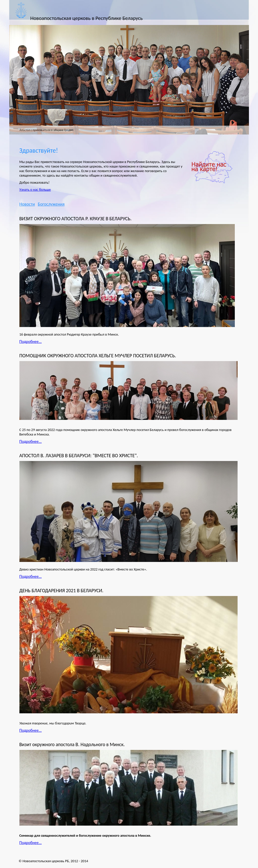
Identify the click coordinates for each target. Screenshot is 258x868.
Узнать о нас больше (35, 189)
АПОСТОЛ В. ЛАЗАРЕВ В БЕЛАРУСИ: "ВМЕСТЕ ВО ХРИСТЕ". (79, 456)
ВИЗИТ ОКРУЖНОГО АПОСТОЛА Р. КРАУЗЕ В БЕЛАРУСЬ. (76, 219)
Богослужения (51, 204)
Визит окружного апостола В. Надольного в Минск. (72, 744)
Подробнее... (31, 342)
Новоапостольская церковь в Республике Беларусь (87, 18)
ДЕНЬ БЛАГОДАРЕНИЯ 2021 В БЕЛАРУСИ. (61, 591)
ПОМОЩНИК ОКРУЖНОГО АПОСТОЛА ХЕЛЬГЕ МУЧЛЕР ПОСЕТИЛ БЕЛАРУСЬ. (98, 356)
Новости (27, 204)
